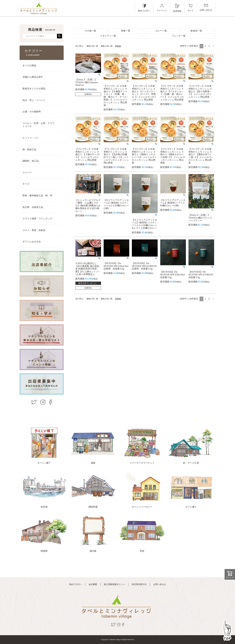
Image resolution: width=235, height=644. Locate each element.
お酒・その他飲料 (32, 112)
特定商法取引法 (139, 584)
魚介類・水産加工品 (33, 207)
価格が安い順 (92, 46)
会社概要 (93, 584)
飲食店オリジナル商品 (34, 89)
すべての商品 (29, 66)
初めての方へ (76, 584)
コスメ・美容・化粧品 (34, 230)
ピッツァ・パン (31, 138)
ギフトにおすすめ (32, 242)
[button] (213, 46)
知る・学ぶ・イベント (34, 100)
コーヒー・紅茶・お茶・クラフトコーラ (39, 125)
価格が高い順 (107, 46)
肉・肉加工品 (29, 150)
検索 (59, 36)
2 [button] (205, 46)
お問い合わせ (160, 584)
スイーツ (27, 173)
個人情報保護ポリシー (114, 584)
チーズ (26, 184)
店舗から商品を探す (33, 77)
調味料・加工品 (31, 161)
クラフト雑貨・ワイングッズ (37, 219)
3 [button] (209, 46)
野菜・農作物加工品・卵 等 (37, 196)
